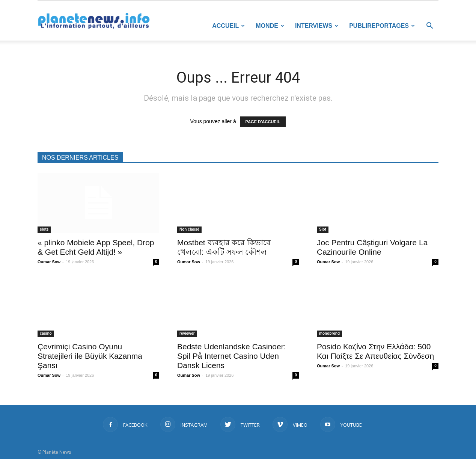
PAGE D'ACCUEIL (263, 122)
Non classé (189, 229)
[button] (429, 26)
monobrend (329, 333)
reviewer (187, 333)
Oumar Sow (49, 262)
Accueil (228, 26)
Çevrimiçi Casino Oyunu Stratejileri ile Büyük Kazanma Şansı (90, 356)
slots (44, 229)
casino (46, 333)
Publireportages (382, 26)
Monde (270, 26)
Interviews (317, 26)
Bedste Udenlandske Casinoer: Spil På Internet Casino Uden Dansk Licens (232, 356)
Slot (323, 229)
